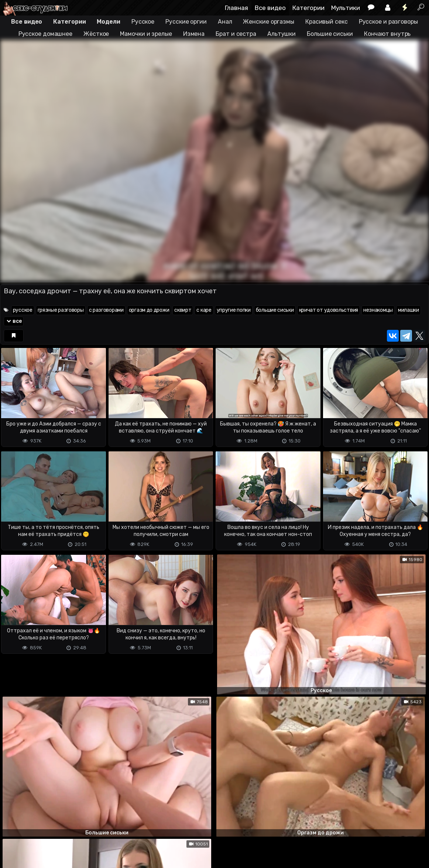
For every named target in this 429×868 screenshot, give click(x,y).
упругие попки (234, 310)
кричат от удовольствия (329, 310)
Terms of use (38, 845)
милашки (409, 310)
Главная (236, 8)
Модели (108, 22)
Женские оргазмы (269, 22)
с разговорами (106, 310)
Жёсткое (96, 34)
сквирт (183, 310)
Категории (308, 8)
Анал (225, 22)
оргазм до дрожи (149, 310)
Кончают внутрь (387, 34)
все (14, 321)
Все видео (270, 8)
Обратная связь (77, 845)
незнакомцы (378, 310)
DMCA (12, 845)
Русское (143, 22)
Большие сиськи (330, 34)
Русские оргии (186, 22)
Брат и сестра (236, 34)
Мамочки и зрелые (146, 34)
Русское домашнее (45, 34)
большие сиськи (275, 310)
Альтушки (282, 34)
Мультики (346, 8)
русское (23, 310)
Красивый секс (327, 22)
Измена (194, 34)
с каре (204, 310)
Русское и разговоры (388, 22)
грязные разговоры (61, 310)
